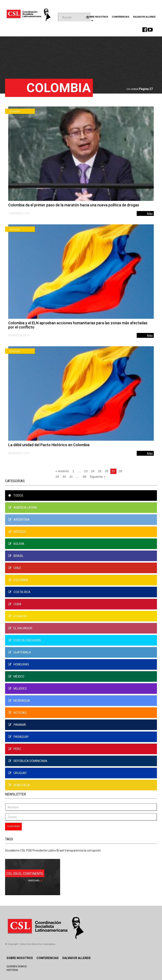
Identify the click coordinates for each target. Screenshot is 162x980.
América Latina (23, 508)
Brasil (16, 556)
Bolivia (16, 544)
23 (86, 471)
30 (64, 477)
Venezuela (19, 785)
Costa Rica (19, 592)
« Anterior (62, 471)
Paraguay (19, 737)
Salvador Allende (144, 17)
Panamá (17, 725)
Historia (12, 970)
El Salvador (20, 628)
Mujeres (18, 689)
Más (150, 214)
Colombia (132, 89)
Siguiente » (98, 477)
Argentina (19, 520)
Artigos (17, 532)
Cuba (15, 604)
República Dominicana (28, 761)
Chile (15, 568)
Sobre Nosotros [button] (98, 18)
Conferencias (121, 17)
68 (84, 477)
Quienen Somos (17, 966)
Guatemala (20, 652)
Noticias (17, 713)
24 (93, 471)
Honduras (19, 664)
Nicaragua (19, 701)
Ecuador (18, 616)
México (16, 676)
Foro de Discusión (24, 640)
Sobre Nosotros (20, 958)
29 (57, 477)
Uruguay (18, 773)
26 (107, 471)
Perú (15, 749)
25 (100, 471)
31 (71, 477)
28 (120, 471)
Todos (16, 496)
